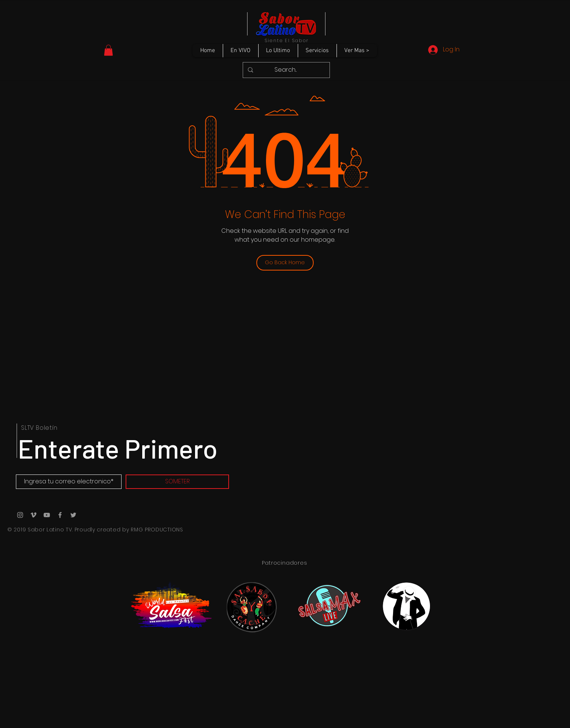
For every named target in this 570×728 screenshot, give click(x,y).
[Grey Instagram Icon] (20, 515)
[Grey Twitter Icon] (73, 515)
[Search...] (286, 70)
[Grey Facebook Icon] (60, 515)
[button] (108, 50)
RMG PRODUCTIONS (157, 530)
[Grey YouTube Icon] (47, 515)
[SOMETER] (177, 482)
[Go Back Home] (285, 263)
